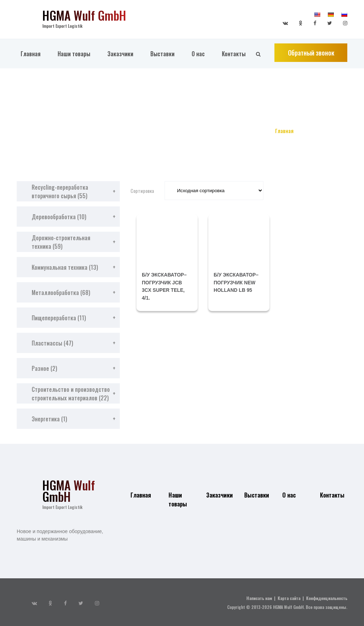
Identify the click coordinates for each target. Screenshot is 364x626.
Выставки (162, 60)
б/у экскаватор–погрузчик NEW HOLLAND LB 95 (237, 282)
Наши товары (74, 60)
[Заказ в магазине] (214, 191)
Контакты (234, 60)
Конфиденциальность (327, 598)
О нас (198, 60)
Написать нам (259, 598)
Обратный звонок (311, 59)
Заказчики (120, 60)
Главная (31, 60)
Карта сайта (289, 598)
